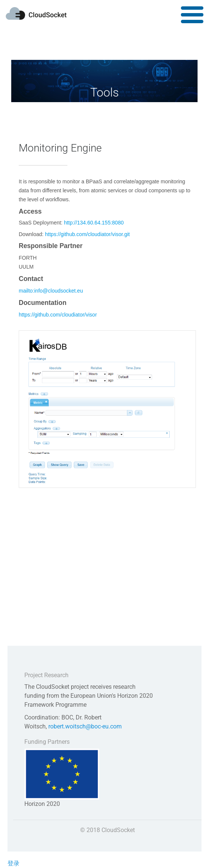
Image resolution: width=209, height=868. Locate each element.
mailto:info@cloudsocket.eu (51, 291)
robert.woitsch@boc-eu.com (85, 726)
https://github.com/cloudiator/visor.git (87, 234)
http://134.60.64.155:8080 (94, 223)
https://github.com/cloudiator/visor (58, 315)
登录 (13, 863)
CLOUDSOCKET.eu (36, 13)
